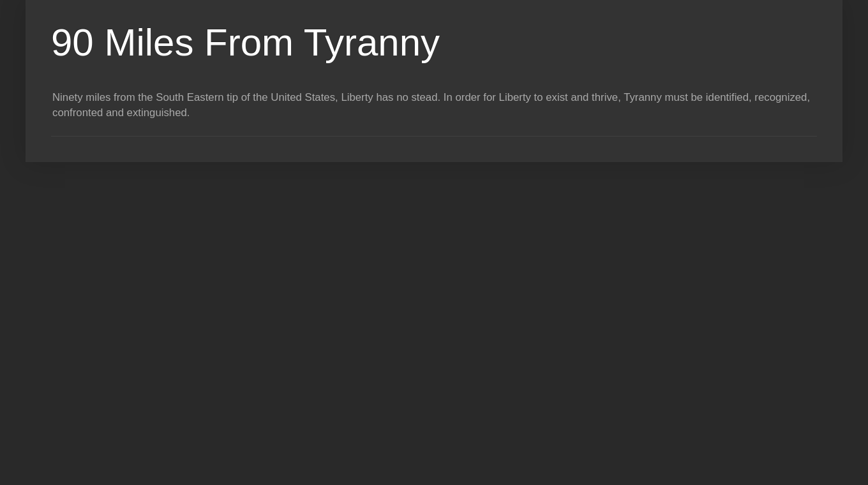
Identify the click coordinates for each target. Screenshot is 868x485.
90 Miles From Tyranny (245, 42)
